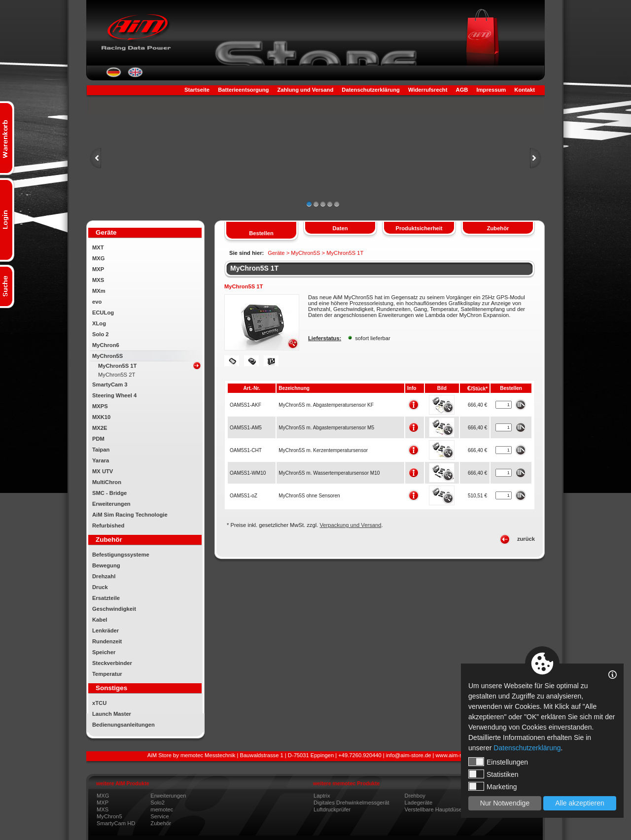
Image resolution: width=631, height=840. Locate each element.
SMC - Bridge (109, 493)
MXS (98, 280)
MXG (98, 258)
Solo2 (158, 803)
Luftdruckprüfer (332, 809)
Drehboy (415, 796)
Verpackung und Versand (350, 525)
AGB (462, 90)
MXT (98, 247)
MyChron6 (106, 345)
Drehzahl (104, 576)
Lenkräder (105, 630)
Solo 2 (101, 334)
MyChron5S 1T (117, 366)
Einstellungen (498, 762)
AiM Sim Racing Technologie (130, 515)
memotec (162, 809)
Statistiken (493, 774)
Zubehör (161, 823)
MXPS (100, 406)
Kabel (100, 620)
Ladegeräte (419, 803)
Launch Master (112, 714)
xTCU (99, 703)
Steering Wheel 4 (114, 395)
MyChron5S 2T (117, 375)
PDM (98, 439)
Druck (100, 587)
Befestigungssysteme (121, 555)
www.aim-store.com (460, 755)
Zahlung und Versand (305, 90)
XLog (99, 323)
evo (97, 302)
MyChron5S (107, 356)
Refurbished (108, 525)
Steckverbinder (112, 663)
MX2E (100, 428)
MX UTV (103, 471)
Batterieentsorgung (243, 90)
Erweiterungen (111, 504)
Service (159, 816)
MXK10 (101, 417)
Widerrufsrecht (428, 90)
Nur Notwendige (505, 803)
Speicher (104, 652)
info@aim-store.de (409, 755)
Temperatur (107, 674)
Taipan (101, 450)
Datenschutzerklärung (371, 90)
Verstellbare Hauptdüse (433, 809)
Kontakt (525, 90)
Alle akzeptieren (580, 803)
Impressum (491, 90)
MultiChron (107, 482)
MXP (98, 269)
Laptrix (322, 796)
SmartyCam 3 (110, 385)
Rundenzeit (107, 641)
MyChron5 (109, 816)
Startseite (197, 90)
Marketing (492, 786)
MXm (99, 291)
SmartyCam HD (116, 823)
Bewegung (106, 565)
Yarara (101, 460)
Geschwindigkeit (114, 609)
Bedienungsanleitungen (123, 725)
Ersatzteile (106, 598)
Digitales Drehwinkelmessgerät (351, 803)
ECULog (103, 313)
